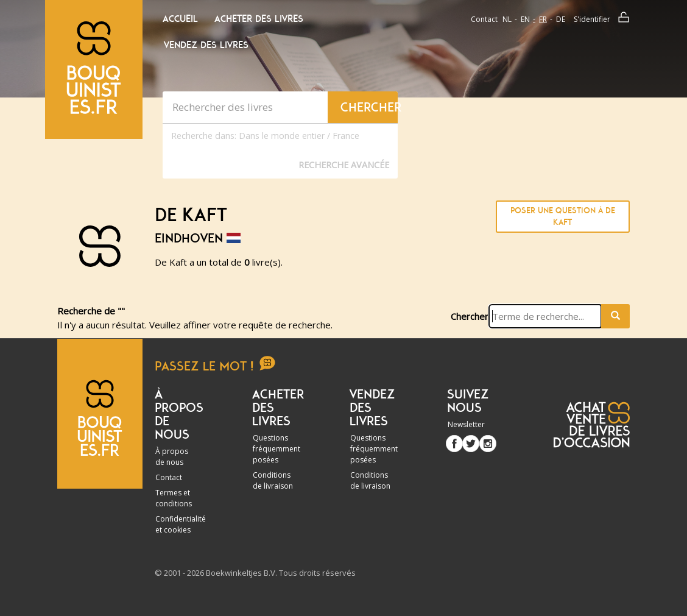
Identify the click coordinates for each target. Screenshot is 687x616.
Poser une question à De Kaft (563, 217)
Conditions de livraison (273, 480)
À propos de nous (172, 457)
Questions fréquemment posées (277, 449)
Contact (484, 19)
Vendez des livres (206, 45)
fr (543, 19)
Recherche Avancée (344, 165)
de (561, 19)
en (525, 19)
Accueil (180, 19)
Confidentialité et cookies (181, 524)
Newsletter (466, 424)
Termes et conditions (174, 498)
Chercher (470, 316)
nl (507, 19)
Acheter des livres (259, 19)
